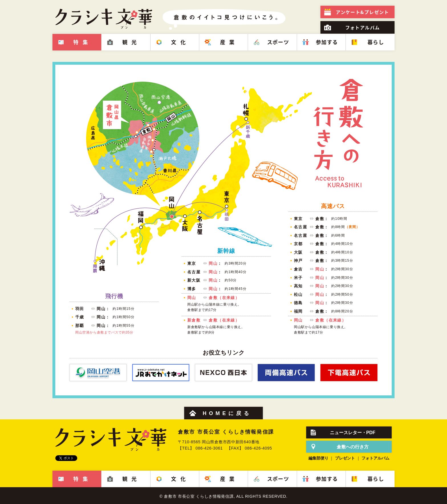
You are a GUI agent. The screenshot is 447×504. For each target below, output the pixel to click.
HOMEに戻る (227, 413)
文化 (180, 42)
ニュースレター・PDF (353, 433)
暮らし (376, 42)
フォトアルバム (363, 27)
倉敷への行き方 (353, 447)
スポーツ (278, 42)
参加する (327, 42)
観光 (132, 42)
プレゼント (362, 12)
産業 (229, 42)
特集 (83, 42)
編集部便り (318, 458)
